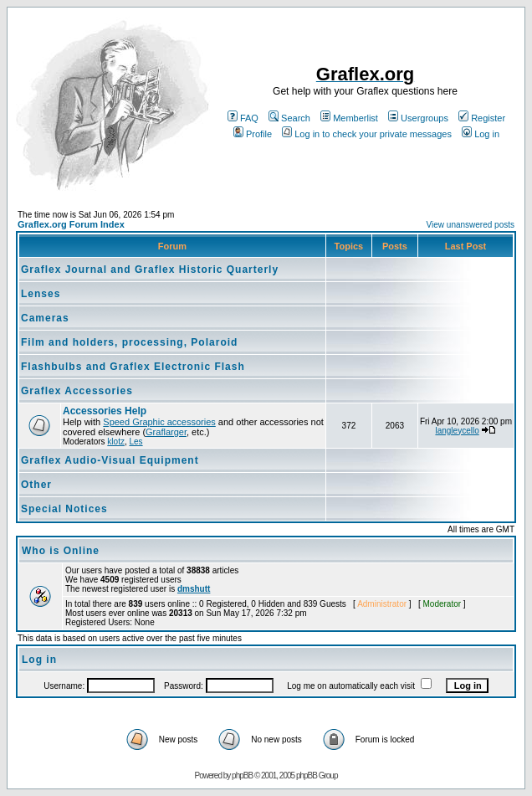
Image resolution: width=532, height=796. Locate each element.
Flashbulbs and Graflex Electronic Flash (133, 367)
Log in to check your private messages (367, 134)
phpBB (242, 775)
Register (482, 118)
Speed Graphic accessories (159, 422)
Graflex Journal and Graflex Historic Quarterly (150, 270)
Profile (253, 134)
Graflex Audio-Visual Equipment (110, 460)
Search (289, 118)
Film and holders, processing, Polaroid (129, 342)
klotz (116, 442)
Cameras (45, 318)
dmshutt (194, 589)
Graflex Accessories (77, 391)
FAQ (243, 118)
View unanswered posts (471, 225)
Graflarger (166, 432)
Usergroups (418, 118)
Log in (481, 134)
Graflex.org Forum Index (71, 224)
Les (136, 442)
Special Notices (64, 509)
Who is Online (61, 551)
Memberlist (349, 118)
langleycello (457, 431)
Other (36, 485)
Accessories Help (105, 411)
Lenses (41, 294)
